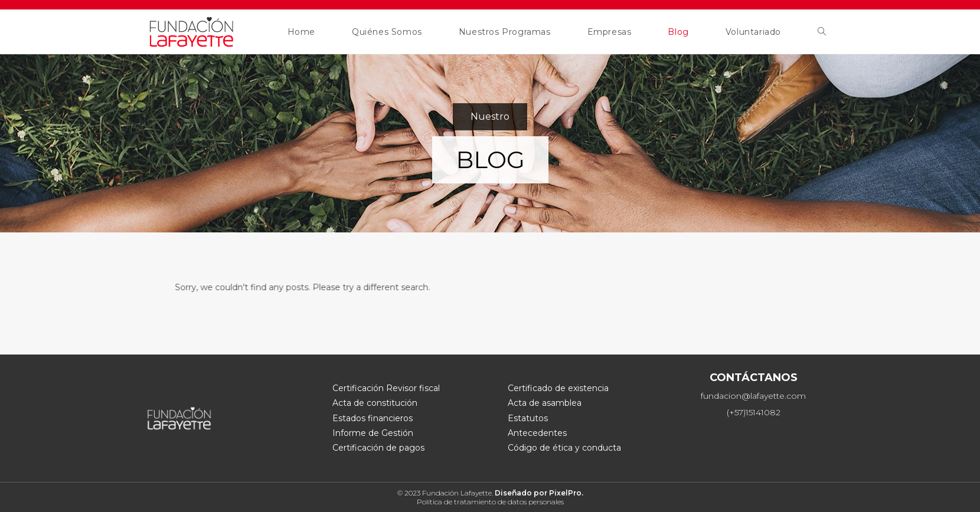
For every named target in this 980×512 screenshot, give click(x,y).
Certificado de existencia (558, 388)
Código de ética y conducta (564, 448)
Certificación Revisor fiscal (386, 388)
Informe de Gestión (373, 433)
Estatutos (528, 418)
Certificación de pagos (378, 448)
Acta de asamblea (545, 403)
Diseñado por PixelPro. (539, 493)
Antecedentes (537, 433)
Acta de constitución (375, 403)
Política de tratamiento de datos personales (490, 502)
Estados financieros (373, 418)
